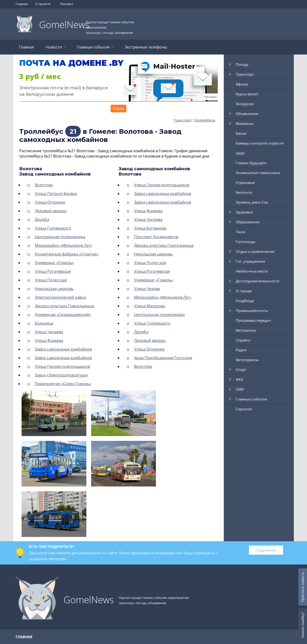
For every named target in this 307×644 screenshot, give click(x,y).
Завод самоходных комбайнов (63, 349)
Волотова (44, 185)
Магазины (245, 123)
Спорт (241, 370)
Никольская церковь (54, 289)
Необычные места (252, 271)
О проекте (43, 4)
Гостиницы (246, 242)
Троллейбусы (204, 120)
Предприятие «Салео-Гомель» (63, 384)
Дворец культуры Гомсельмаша (65, 306)
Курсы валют (247, 94)
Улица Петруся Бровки (56, 194)
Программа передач (253, 320)
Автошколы (246, 330)
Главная (22, 4)
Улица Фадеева (49, 340)
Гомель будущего (251, 163)
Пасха (118, 109)
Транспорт (183, 120)
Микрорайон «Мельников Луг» (63, 245)
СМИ (240, 389)
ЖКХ (239, 379)
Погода (242, 64)
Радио (241, 350)
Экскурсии (245, 104)
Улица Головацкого (53, 228)
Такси (241, 232)
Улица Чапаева (49, 332)
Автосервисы (247, 360)
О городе (244, 291)
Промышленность (252, 310)
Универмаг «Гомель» (54, 263)
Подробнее (266, 550)
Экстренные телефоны (146, 47)
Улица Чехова (147, 289)
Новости (55, 47)
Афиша (242, 84)
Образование (248, 222)
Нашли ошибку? (303, 625)
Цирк (240, 153)
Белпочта (244, 192)
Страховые (245, 182)
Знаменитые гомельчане (258, 173)
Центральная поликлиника (60, 237)
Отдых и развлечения (255, 251)
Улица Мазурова (150, 306)
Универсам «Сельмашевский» (63, 315)
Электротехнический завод (60, 297)
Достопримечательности (258, 281)
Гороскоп (244, 409)
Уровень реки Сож (252, 202)
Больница (44, 323)
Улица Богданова (150, 228)
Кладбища (245, 301)
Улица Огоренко (50, 202)
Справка (243, 340)
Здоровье (244, 212)
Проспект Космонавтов (156, 237)
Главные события (95, 47)
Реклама (67, 4)
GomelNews (64, 24)
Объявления (247, 114)
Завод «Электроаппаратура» (61, 375)
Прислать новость (303, 587)
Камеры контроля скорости (260, 143)
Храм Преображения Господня (163, 358)
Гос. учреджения (250, 261)
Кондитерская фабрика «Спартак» (67, 254)
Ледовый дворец (50, 211)
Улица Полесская (51, 280)
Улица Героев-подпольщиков (62, 366)
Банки (241, 133)
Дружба (42, 219)
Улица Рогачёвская (53, 271)
